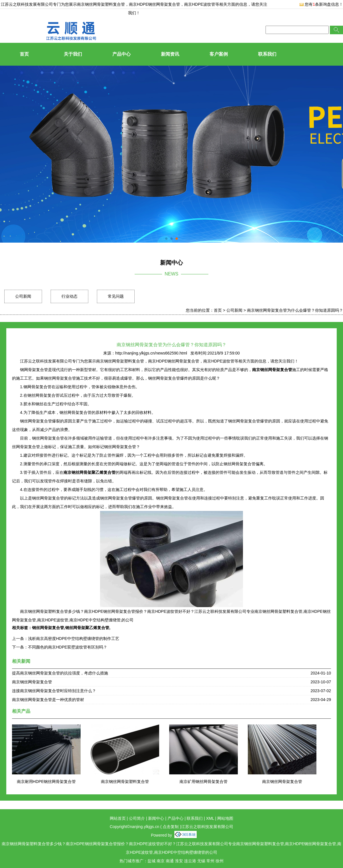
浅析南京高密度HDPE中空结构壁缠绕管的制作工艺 (74, 639)
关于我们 (73, 54)
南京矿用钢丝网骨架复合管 (204, 782)
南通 (170, 861)
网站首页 (118, 818)
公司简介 (137, 818)
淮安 (179, 861)
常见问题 (116, 296)
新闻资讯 (170, 54)
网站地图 (225, 818)
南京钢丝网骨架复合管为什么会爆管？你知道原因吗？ (295, 310)
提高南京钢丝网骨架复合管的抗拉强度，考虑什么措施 (60, 673)
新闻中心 (156, 818)
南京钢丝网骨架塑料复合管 (101, 4)
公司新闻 (23, 296)
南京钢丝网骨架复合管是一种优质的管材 (48, 700)
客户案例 (219, 54)
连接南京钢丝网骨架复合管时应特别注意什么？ (54, 691)
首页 (24, 54)
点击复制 (171, 827)
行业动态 (69, 296)
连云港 (190, 861)
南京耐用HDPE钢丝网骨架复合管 (46, 782)
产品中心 (121, 54)
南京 (161, 861)
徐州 (220, 861)
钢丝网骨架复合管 (48, 628)
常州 (210, 861)
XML (210, 818)
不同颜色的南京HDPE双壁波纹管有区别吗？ (68, 647)
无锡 (201, 861)
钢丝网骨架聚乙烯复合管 (87, 628)
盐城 (151, 861)
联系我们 (267, 54)
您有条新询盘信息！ (321, 4)
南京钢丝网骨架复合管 (32, 682)
